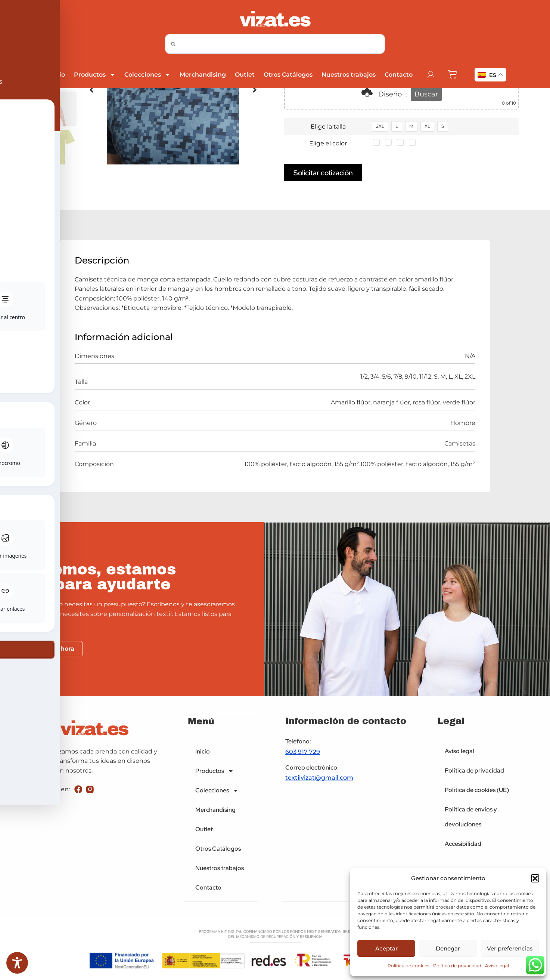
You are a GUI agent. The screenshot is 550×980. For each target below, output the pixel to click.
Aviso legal (497, 966)
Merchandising (203, 75)
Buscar (426, 94)
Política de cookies (408, 966)
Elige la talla (328, 127)
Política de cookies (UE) (477, 790)
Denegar (448, 948)
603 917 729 (303, 752)
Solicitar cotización (323, 173)
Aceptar (386, 948)
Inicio (57, 75)
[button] (535, 878)
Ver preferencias (510, 948)
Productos (95, 75)
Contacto (399, 75)
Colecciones (147, 75)
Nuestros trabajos (349, 75)
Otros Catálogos (288, 75)
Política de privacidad (457, 966)
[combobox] (275, 44)
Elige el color (328, 143)
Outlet (245, 75)
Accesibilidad (463, 844)
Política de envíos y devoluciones (471, 817)
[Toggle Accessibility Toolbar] (17, 963)
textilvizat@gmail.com (319, 778)
